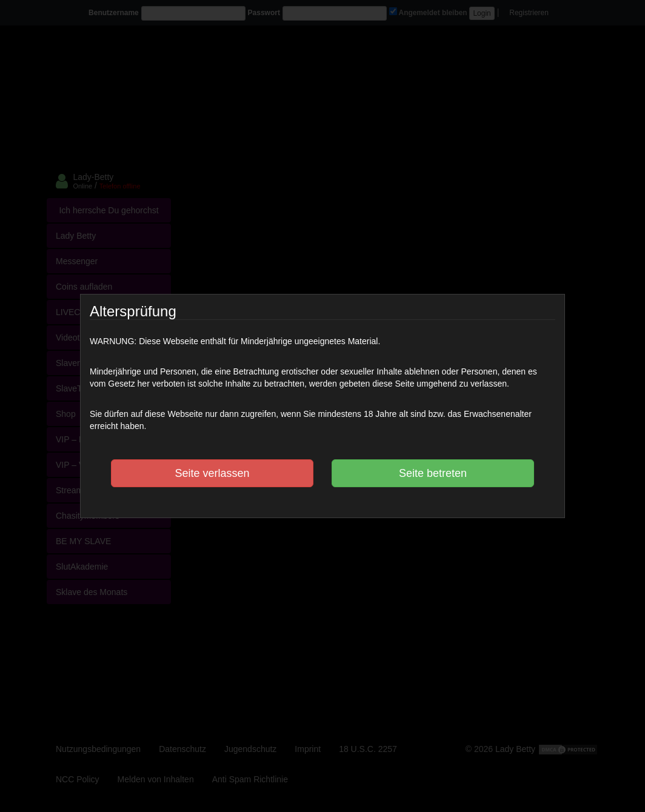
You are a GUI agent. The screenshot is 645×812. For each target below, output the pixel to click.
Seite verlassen (212, 473)
